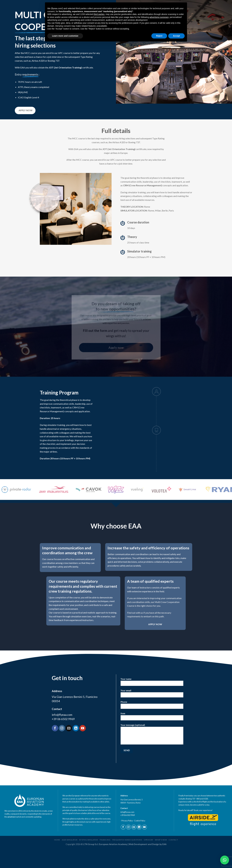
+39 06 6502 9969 (63, 739)
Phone (152, 726)
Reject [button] (159, 36)
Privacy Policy (127, 840)
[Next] (227, 52)
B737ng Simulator (89, 860)
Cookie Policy (140, 840)
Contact (173, 860)
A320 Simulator (70, 860)
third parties (99, 14)
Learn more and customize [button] (65, 36)
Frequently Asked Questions (127, 860)
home (57, 860)
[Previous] (121, 52)
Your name (152, 703)
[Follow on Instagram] (62, 748)
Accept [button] (176, 36)
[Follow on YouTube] (83, 748)
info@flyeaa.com (62, 735)
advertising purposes (159, 17)
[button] (225, 860)
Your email (152, 714)
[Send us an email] (69, 748)
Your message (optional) (152, 755)
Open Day (148, 860)
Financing (105, 860)
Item (152, 737)
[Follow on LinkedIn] (76, 748)
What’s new (161, 860)
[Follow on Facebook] (55, 748)
